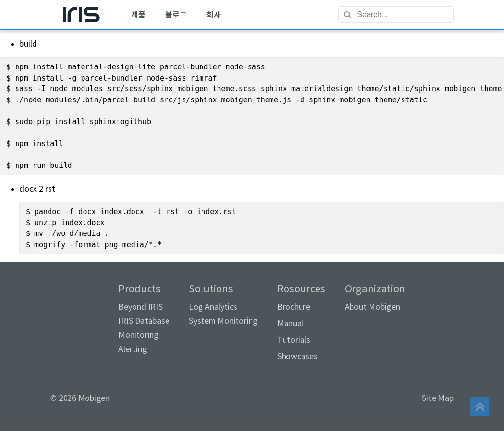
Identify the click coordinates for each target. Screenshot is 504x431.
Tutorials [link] (294, 340)
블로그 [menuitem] (176, 15)
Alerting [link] (133, 349)
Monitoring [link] (139, 335)
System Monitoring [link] (223, 321)
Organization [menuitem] (375, 298)
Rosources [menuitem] (301, 322)
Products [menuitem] (144, 319)
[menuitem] (81, 15)
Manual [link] (290, 323)
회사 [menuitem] (214, 15)
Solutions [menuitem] (223, 305)
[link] (84, 306)
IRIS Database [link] (144, 321)
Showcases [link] (297, 356)
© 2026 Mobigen (80, 398)
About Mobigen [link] (372, 307)
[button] (480, 407)
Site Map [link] (438, 398)
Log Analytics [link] (213, 307)
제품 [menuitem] (138, 15)
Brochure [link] (294, 307)
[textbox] (404, 15)
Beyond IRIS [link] (141, 307)
